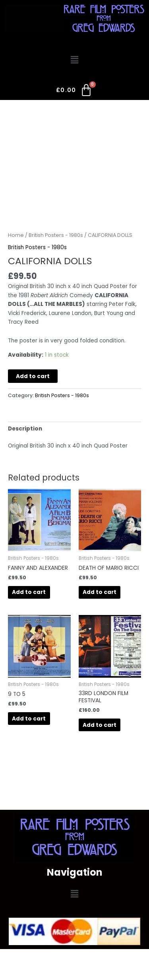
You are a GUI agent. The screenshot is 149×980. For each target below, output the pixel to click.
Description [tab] (25, 429)
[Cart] (74, 92)
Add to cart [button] (29, 592)
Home (16, 235)
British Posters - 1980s (56, 235)
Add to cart (33, 376)
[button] (74, 60)
